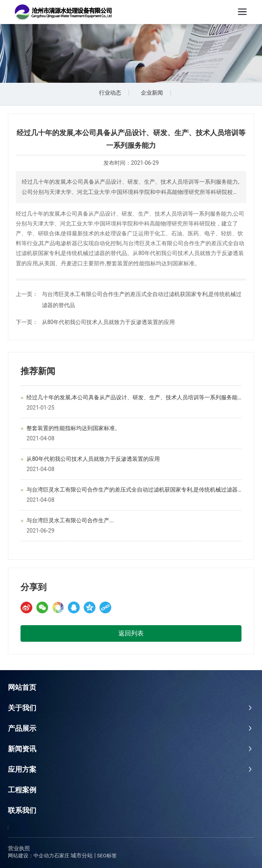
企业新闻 (152, 93)
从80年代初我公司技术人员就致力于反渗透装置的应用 (109, 322)
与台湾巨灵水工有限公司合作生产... (70, 520)
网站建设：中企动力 (31, 856)
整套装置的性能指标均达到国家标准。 (73, 428)
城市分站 (82, 855)
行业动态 (110, 93)
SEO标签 (107, 856)
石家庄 (62, 856)
